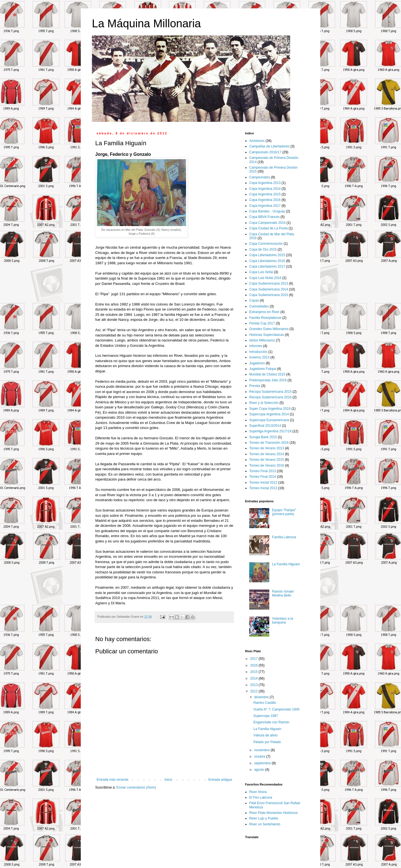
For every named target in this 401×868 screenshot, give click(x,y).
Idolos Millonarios (262, 340)
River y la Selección (264, 403)
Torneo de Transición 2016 (269, 443)
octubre (260, 757)
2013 (255, 685)
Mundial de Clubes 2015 (267, 374)
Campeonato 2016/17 (265, 152)
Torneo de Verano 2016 (267, 465)
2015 (255, 672)
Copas (254, 300)
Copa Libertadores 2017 (267, 266)
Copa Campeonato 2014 (267, 223)
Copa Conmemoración (266, 244)
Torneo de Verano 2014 (267, 454)
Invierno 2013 (259, 357)
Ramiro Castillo (265, 703)
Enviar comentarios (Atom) (136, 787)
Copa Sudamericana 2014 (269, 289)
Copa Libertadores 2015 (267, 255)
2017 (255, 659)
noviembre (262, 750)
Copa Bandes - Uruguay (267, 211)
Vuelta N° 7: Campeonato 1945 (277, 709)
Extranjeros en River (264, 312)
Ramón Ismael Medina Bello (283, 593)
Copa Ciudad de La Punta (268, 228)
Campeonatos (260, 177)
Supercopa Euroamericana (269, 420)
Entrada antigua (220, 780)
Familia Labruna (284, 537)
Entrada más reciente (113, 780)
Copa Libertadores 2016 (267, 261)
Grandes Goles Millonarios (269, 329)
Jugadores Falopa (263, 369)
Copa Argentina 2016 (265, 200)
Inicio (168, 780)
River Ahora (258, 792)
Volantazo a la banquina (283, 620)
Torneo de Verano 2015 (267, 460)
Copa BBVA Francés (264, 217)
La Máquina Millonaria (146, 23)
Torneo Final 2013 (263, 471)
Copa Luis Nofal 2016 (265, 278)
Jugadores (257, 363)
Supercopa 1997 (266, 716)
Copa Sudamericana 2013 (269, 283)
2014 (255, 678)
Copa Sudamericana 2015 (269, 295)
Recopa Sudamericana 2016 (270, 397)
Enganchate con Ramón (271, 722)
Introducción (258, 352)
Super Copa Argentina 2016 (270, 409)
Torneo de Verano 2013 (267, 448)
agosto (260, 770)
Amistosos (257, 141)
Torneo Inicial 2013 (263, 488)
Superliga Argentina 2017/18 (270, 431)
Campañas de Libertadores (269, 146)
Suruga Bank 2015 (263, 437)
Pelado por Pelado (267, 742)
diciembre (262, 697)
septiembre (263, 763)
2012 (255, 691)
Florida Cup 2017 (262, 323)
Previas (255, 386)
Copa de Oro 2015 (263, 249)
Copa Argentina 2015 (265, 194)
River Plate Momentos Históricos (273, 813)
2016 (255, 665)
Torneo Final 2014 (263, 477)
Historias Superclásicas (267, 335)
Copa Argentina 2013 (265, 183)
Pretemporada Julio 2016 (268, 380)
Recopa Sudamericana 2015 (270, 392)
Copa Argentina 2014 (265, 189)
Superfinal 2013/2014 (265, 426)
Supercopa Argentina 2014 (269, 414)
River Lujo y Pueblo (264, 818)
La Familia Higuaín (286, 564)
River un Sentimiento (265, 824)
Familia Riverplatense (265, 318)
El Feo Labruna (261, 797)
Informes (256, 346)
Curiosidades (259, 306)
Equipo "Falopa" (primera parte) (284, 512)
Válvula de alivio (266, 735)
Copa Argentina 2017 (265, 206)
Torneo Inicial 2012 (263, 483)
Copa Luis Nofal (261, 272)
